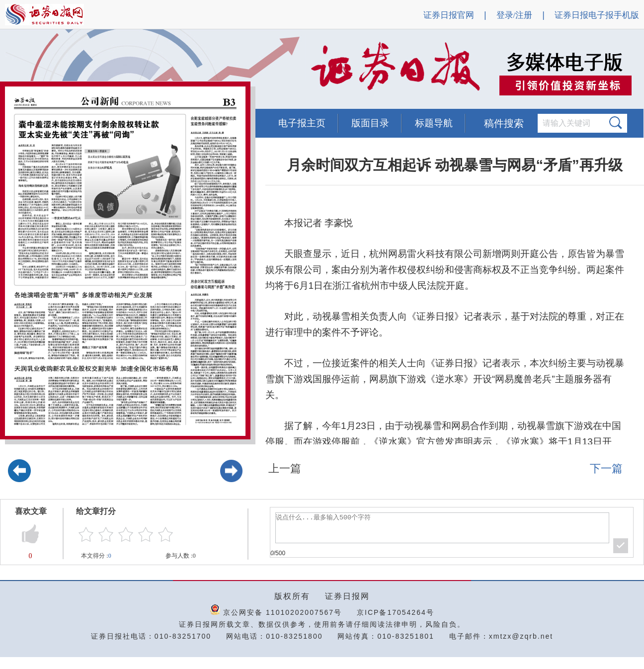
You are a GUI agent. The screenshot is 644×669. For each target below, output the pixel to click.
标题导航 (434, 123)
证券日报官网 (449, 15)
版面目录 (370, 123)
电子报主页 (302, 123)
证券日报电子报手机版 (597, 15)
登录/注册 (515, 15)
